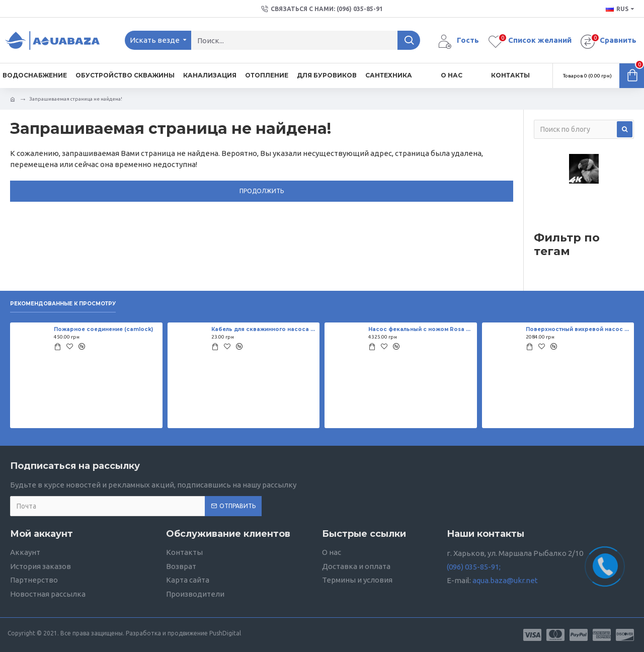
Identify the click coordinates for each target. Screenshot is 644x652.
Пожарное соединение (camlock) (103, 329)
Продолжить (262, 191)
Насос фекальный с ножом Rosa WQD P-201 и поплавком (421, 329)
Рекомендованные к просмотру (63, 304)
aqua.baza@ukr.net (505, 580)
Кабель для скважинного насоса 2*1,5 (264, 329)
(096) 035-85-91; (474, 567)
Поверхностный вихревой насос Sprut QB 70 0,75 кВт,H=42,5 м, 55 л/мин (578, 329)
